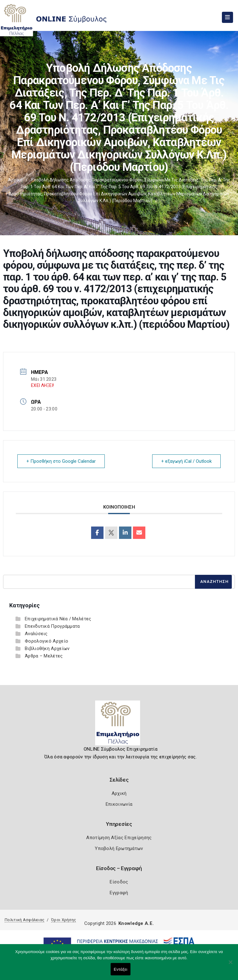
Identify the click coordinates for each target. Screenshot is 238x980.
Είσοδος (119, 882)
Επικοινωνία (119, 804)
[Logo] (119, 725)
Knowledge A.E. (136, 923)
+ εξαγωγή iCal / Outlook (186, 461)
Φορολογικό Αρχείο (46, 641)
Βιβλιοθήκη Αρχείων (47, 648)
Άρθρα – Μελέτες (44, 656)
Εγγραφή (119, 893)
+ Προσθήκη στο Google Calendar (61, 461)
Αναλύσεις (36, 634)
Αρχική (15, 180)
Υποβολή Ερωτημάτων (119, 848)
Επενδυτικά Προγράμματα (52, 626)
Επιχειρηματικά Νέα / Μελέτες (58, 619)
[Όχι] (230, 965)
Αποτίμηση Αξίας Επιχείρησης (119, 838)
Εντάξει (121, 969)
